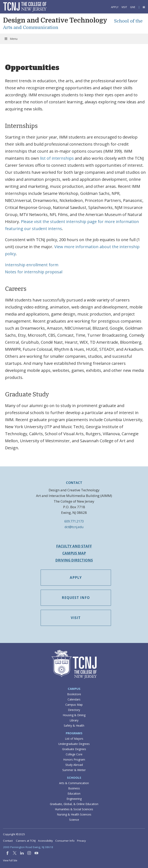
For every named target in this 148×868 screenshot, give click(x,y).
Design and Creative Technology (55, 20)
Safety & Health (74, 726)
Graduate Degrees (74, 749)
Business (74, 788)
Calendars (74, 699)
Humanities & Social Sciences (74, 809)
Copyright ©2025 (14, 834)
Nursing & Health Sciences (74, 814)
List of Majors (74, 739)
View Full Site (10, 860)
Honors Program (74, 759)
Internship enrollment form (32, 265)
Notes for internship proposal (34, 272)
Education (74, 793)
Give (133, 7)
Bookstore (74, 694)
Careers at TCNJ (26, 841)
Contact (8, 841)
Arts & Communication (74, 783)
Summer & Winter (74, 770)
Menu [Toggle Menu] (11, 39)
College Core (74, 754)
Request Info (76, 598)
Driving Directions (74, 560)
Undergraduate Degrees (74, 744)
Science (74, 820)
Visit (124, 7)
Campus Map (74, 553)
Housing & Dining (74, 715)
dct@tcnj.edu (74, 527)
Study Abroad (74, 765)
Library (74, 720)
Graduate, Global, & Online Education (74, 804)
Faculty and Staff (74, 546)
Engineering (74, 799)
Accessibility (45, 841)
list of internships (57, 158)
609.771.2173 (74, 521)
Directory (74, 710)
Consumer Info (65, 841)
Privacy (81, 841)
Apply (115, 7)
